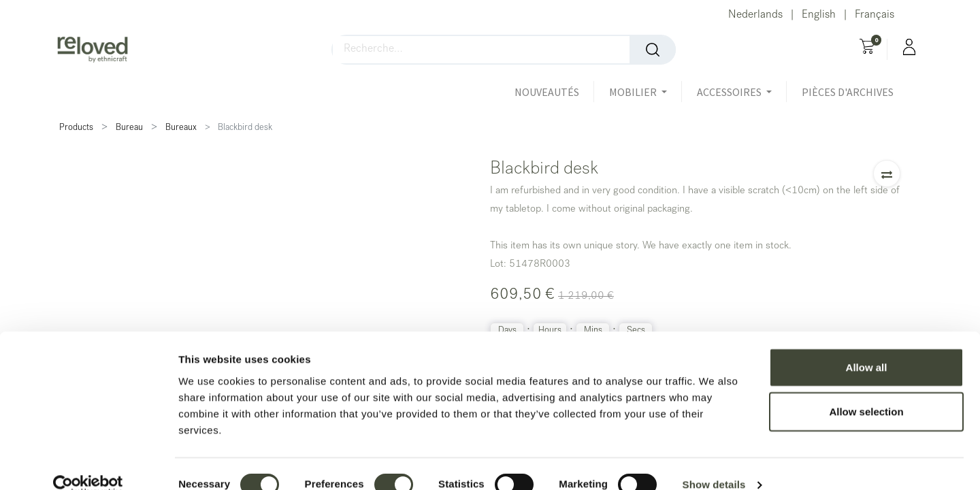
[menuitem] (554, 92)
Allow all (867, 345)
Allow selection (866, 390)
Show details (714, 463)
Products (76, 128)
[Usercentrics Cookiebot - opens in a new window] (88, 463)
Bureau (129, 128)
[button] (887, 174)
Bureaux (181, 128)
